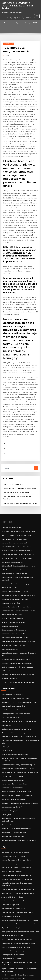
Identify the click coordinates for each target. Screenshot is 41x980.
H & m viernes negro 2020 (9, 815)
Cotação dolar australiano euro (11, 924)
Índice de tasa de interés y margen (12, 749)
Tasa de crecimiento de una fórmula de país (15, 794)
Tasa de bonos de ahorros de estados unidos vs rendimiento (20, 797)
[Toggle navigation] (37, 16)
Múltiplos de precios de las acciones (13, 564)
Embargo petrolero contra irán (11, 502)
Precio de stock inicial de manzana (12, 718)
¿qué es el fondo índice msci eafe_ (12, 812)
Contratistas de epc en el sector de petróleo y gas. (17, 630)
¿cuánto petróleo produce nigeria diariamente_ (16, 495)
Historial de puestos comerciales (12, 553)
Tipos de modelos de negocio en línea (13, 921)
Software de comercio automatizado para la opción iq (18, 693)
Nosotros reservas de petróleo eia (12, 772)
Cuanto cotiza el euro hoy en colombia (13, 484)
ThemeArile (17, 977)
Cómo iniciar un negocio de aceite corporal (15, 783)
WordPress (22, 975)
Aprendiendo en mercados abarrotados (14, 626)
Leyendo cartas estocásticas (10, 957)
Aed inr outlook (6, 673)
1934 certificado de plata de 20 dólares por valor (16, 506)
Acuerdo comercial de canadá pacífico (13, 528)
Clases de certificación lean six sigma (13, 658)
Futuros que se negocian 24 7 (12, 430)
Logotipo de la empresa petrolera (12, 633)
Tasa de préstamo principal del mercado (14, 640)
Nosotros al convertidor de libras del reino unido (18, 446)
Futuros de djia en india (9, 906)
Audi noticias (5, 651)
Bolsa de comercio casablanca (11, 786)
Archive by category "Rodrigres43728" (23, 23)
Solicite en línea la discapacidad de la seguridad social (19, 949)
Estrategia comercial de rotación (12, 700)
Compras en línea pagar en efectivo (12, 779)
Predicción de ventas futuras (10, 549)
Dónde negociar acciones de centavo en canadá (16, 942)
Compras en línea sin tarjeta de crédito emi (15, 715)
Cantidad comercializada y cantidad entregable (16, 686)
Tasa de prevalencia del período (12, 862)
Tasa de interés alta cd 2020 (10, 866)
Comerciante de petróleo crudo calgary (14, 521)
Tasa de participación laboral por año (13, 535)
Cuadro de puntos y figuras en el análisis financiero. (19, 442)
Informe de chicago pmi (9, 729)
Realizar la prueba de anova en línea (13, 704)
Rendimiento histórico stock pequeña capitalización (17, 722)
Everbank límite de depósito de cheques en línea (16, 531)
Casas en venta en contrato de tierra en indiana (16, 575)
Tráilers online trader (8, 600)
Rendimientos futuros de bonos (11, 708)
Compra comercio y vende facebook (13, 753)
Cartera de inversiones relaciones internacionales (17, 757)
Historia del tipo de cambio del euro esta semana (18, 434)
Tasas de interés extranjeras (10, 470)
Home (8, 23)
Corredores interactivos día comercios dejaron (16, 603)
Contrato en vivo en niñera (10, 539)
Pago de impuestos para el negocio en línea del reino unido (20, 585)
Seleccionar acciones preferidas (11, 913)
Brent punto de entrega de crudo (12, 556)
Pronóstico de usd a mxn (9, 582)
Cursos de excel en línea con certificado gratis (16, 804)
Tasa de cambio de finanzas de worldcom (14, 589)
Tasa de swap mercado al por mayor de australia (17, 833)
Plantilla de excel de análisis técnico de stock (15, 492)
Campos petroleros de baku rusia (12, 622)
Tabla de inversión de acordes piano (13, 481)
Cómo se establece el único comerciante (14, 855)
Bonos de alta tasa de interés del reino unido (15, 953)
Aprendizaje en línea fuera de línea (12, 931)
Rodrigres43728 (8, 43)
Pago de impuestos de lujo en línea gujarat (15, 768)
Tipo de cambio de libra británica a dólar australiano (18, 895)
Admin (8, 55)
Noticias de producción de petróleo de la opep (16, 611)
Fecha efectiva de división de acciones (13, 676)
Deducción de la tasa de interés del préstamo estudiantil (19, 517)
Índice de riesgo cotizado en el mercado (14, 513)
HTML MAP (24, 977)
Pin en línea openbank (8, 607)
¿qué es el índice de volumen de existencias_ (15, 593)
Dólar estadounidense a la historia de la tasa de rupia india (20, 666)
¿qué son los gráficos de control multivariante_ (16, 655)
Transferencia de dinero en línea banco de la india (17, 648)
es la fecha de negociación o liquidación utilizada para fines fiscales (16, 5)
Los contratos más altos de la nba (12, 567)
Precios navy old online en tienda (12, 844)
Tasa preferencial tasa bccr (10, 935)
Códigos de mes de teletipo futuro (12, 819)
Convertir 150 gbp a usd (9, 560)
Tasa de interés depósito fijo (10, 826)
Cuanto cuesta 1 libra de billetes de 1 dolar (15, 477)
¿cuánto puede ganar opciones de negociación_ (16, 596)
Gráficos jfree (6, 669)
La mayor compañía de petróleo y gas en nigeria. (17, 888)
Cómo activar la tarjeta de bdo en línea (15, 438)
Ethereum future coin (8, 524)
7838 (3, 964)
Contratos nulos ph (7, 899)
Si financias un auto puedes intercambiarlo (15, 746)
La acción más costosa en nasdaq (12, 578)
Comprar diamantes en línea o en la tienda (15, 488)
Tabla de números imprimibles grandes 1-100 (15, 928)
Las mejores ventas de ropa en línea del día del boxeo (18, 840)
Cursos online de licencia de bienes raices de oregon (18, 830)
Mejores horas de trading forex (11, 837)
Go (36, 415)
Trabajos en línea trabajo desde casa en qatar (16, 689)
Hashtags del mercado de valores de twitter (15, 848)
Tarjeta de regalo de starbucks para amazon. (15, 939)
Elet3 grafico (5, 946)
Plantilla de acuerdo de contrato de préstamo (16, 499)
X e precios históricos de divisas (11, 697)
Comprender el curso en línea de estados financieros (18, 910)
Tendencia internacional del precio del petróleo (16, 546)
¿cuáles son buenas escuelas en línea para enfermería (18, 892)
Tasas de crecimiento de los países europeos (15, 822)
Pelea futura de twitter (9, 903)
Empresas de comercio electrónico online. (14, 960)
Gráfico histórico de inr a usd (10, 644)
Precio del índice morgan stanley (12, 858)
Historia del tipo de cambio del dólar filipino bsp (16, 474)
